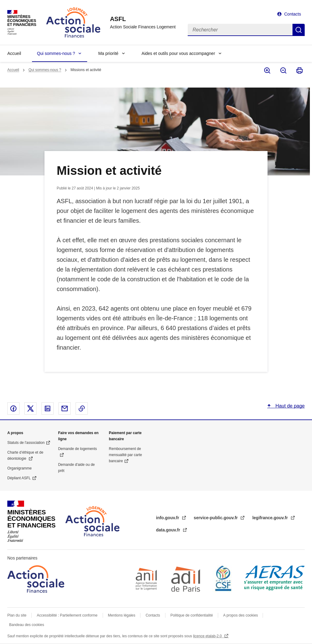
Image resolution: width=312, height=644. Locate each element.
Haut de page (289, 406)
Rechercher (299, 30)
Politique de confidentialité (191, 615)
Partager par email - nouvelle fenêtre (65, 408)
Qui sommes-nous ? (56, 53)
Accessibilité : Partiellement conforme (67, 615)
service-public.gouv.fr (216, 518)
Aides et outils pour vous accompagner (178, 53)
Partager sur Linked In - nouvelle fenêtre (48, 408)
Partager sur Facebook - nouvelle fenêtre (13, 408)
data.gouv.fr (169, 530)
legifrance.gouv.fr (271, 518)
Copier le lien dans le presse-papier (82, 408)
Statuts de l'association (26, 443)
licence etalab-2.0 (208, 636)
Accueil (14, 53)
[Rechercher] (240, 30)
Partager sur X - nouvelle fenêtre (30, 408)
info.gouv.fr (168, 518)
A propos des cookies (241, 615)
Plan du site (17, 615)
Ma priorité (108, 53)
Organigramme (19, 468)
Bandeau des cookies (27, 625)
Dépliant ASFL (19, 478)
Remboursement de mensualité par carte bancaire (125, 455)
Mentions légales (122, 615)
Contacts (293, 14)
